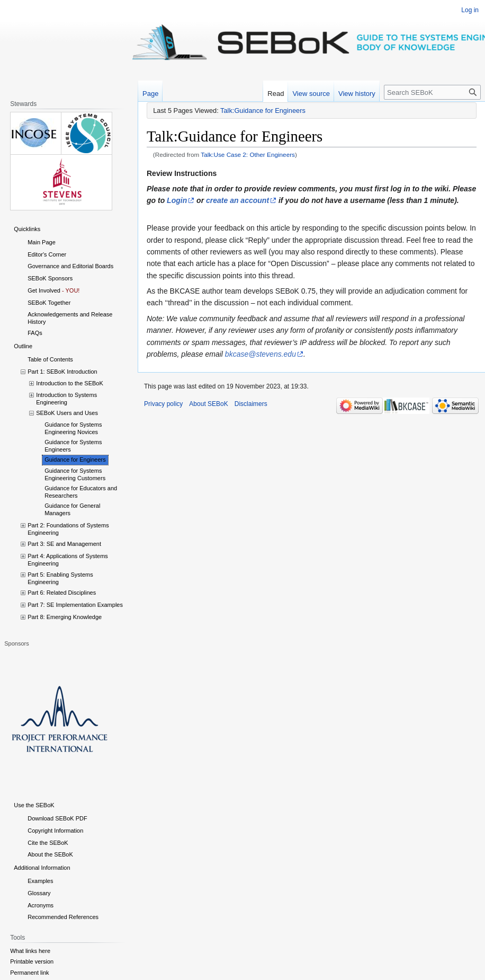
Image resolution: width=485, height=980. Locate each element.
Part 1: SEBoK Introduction (62, 372)
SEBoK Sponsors (50, 278)
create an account (237, 200)
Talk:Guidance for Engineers (263, 111)
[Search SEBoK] (432, 92)
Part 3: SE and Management (64, 544)
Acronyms (41, 905)
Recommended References (63, 917)
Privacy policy (163, 404)
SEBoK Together (49, 303)
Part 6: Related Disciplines (62, 593)
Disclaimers (251, 404)
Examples (40, 881)
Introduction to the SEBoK (70, 383)
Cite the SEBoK (48, 843)
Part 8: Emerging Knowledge (65, 617)
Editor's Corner (47, 254)
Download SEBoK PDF (57, 818)
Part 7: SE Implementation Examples (75, 605)
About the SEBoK (50, 854)
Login (177, 200)
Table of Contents (50, 359)
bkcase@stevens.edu (261, 354)
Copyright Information (55, 831)
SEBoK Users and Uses (67, 413)
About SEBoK (208, 404)
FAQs (35, 333)
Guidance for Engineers (75, 460)
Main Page (42, 242)
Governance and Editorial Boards (70, 266)
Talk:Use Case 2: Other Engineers (248, 154)
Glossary (39, 893)
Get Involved (44, 290)
